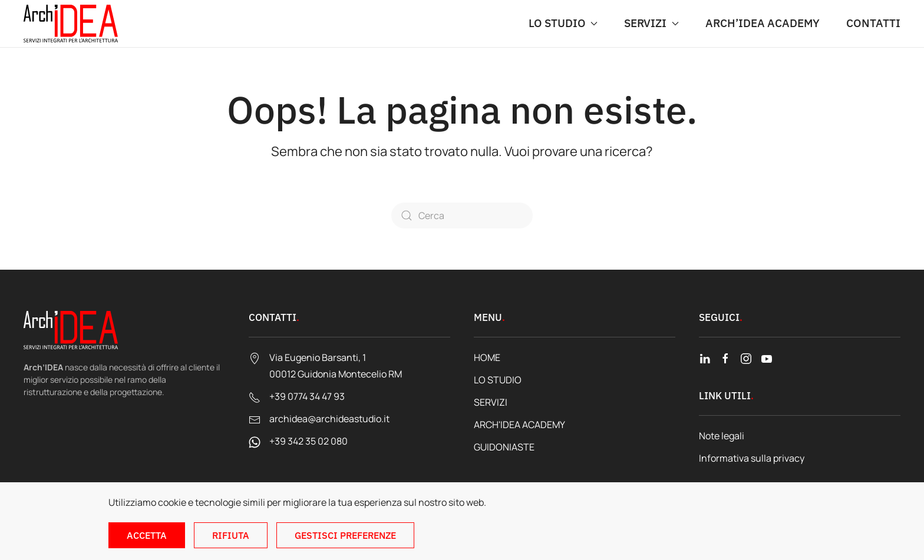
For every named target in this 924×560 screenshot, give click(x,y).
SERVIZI (491, 402)
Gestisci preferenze (345, 535)
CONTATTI (873, 23)
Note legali (722, 436)
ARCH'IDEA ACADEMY (519, 425)
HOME (487, 357)
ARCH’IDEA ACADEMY (763, 23)
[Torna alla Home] (71, 24)
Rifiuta (231, 535)
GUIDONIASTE (504, 447)
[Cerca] (462, 216)
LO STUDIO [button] (563, 23)
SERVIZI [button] (651, 23)
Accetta (147, 535)
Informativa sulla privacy (752, 458)
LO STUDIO (498, 380)
